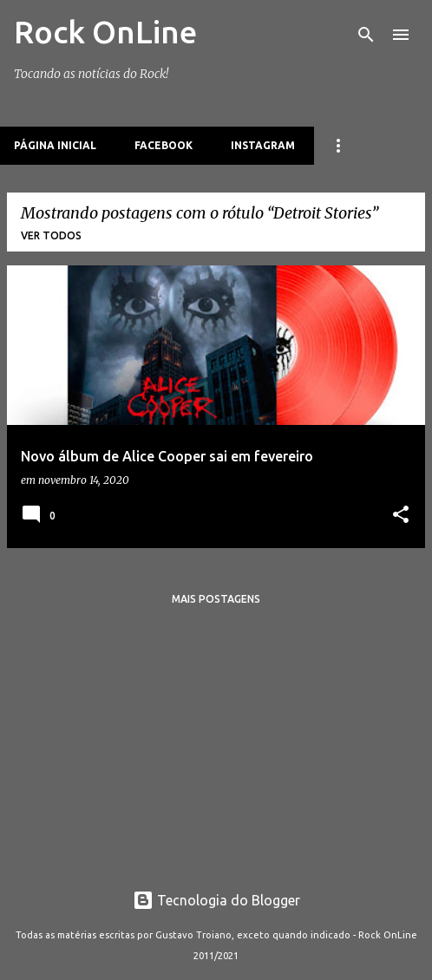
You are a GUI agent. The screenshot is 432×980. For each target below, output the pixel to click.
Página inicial (55, 145)
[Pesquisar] (366, 35)
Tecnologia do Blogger (216, 900)
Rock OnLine (105, 32)
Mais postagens (216, 599)
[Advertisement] (216, 741)
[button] (401, 516)
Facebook (164, 145)
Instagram (263, 145)
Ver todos (51, 235)
